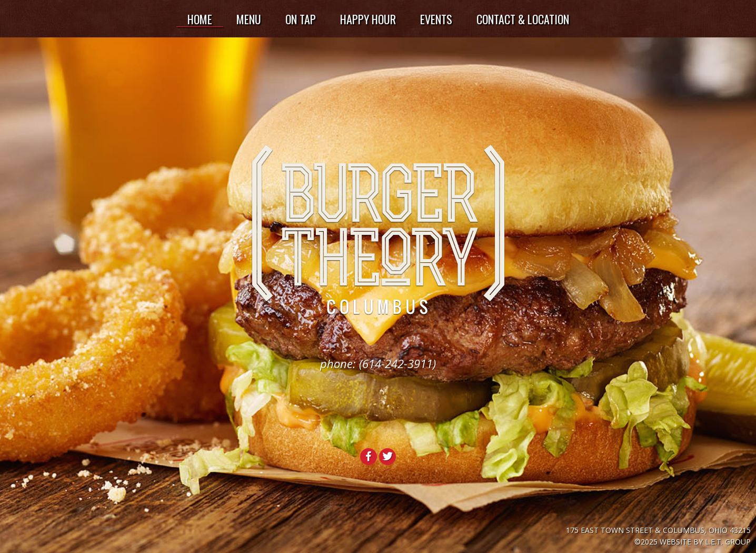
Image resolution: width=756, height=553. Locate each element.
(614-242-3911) (397, 363)
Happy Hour (368, 19)
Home (200, 19)
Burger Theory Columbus (378, 230)
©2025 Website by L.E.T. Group (693, 542)
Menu (249, 19)
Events (436, 19)
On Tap (301, 19)
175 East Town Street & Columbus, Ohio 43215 (658, 530)
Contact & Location (523, 19)
